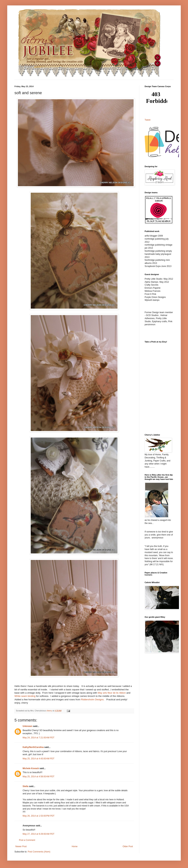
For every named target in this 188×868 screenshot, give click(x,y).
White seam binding (25, 696)
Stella (25, 786)
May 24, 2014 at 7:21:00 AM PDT (39, 738)
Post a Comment (27, 840)
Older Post (128, 846)
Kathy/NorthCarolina (33, 747)
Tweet (148, 120)
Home (75, 846)
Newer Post (21, 846)
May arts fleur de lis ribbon (112, 693)
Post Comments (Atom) (39, 852)
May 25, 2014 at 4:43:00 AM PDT (39, 759)
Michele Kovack (31, 768)
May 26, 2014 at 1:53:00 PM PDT (39, 816)
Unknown (27, 726)
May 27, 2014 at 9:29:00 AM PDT (39, 834)
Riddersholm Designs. (93, 699)
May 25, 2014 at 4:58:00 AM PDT (39, 777)
